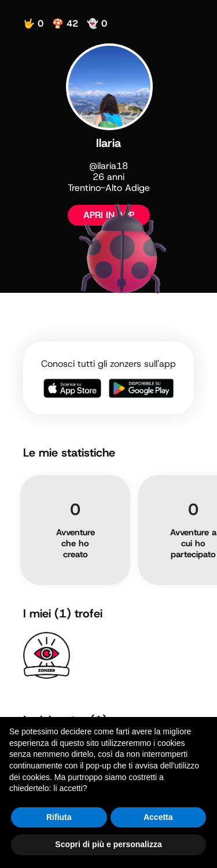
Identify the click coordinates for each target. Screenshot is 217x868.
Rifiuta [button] (59, 817)
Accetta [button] (158, 817)
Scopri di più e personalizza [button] (108, 844)
